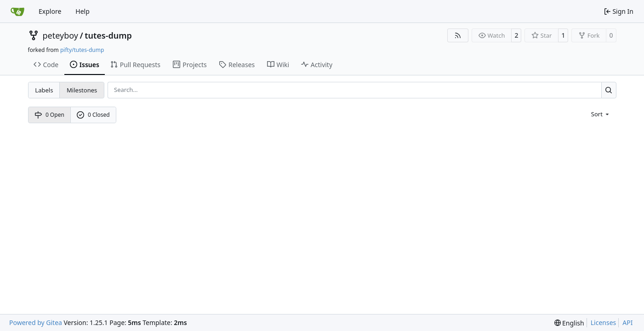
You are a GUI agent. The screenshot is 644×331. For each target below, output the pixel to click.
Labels (44, 90)
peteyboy (60, 35)
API (627, 322)
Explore (50, 11)
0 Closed (93, 115)
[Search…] (609, 90)
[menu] (601, 114)
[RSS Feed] (458, 35)
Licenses (604, 322)
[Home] (17, 11)
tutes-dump (108, 35)
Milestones (82, 90)
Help (83, 11)
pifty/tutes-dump (82, 50)
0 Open (49, 115)
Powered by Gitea (36, 322)
